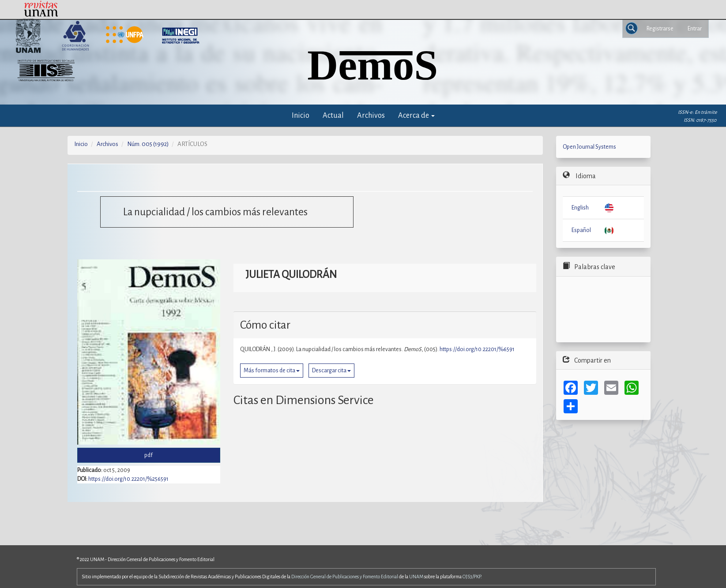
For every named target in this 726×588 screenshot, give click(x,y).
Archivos (371, 115)
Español (581, 230)
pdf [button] (149, 455)
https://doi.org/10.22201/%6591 (477, 349)
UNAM (416, 577)
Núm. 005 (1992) (148, 144)
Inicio (301, 115)
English (580, 208)
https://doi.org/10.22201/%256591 (128, 479)
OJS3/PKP (472, 577)
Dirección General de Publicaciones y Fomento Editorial (345, 577)
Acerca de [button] (416, 115)
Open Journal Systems (589, 147)
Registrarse (660, 29)
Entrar (695, 29)
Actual (333, 115)
